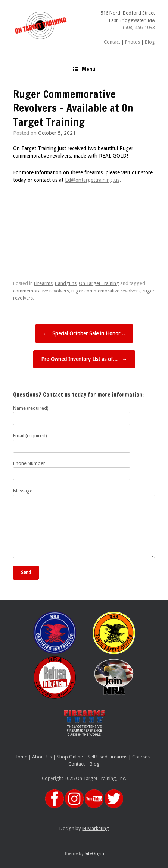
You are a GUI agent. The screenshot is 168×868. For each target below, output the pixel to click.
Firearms (43, 283)
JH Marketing (95, 828)
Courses (141, 757)
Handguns (66, 283)
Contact (112, 42)
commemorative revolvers (41, 291)
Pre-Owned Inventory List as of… (84, 359)
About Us (42, 757)
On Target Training (99, 283)
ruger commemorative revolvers (106, 291)
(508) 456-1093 (139, 27)
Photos (133, 42)
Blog (150, 42)
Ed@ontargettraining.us (92, 180)
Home (21, 757)
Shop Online (70, 757)
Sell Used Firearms (108, 757)
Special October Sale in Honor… (84, 334)
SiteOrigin (94, 853)
